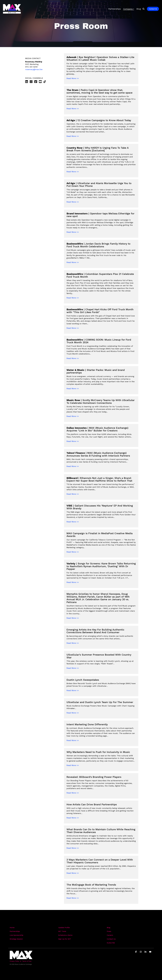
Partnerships (115, 9)
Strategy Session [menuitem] (16, 939)
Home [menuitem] (12, 928)
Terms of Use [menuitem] (27, 961)
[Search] (144, 9)
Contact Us (153, 9)
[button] (136, 952)
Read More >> (73, 78)
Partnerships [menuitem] (15, 931)
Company (129, 9)
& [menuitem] (21, 961)
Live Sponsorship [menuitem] (16, 935)
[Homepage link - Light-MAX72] (21, 958)
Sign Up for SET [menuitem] (65, 939)
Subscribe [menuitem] (111, 943)
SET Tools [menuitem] (62, 931)
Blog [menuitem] (109, 928)
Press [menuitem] (109, 931)
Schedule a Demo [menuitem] (65, 935)
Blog (139, 9)
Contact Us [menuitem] (111, 939)
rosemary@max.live (34, 69)
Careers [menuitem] (110, 935)
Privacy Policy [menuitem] (14, 961)
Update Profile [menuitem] (64, 928)
